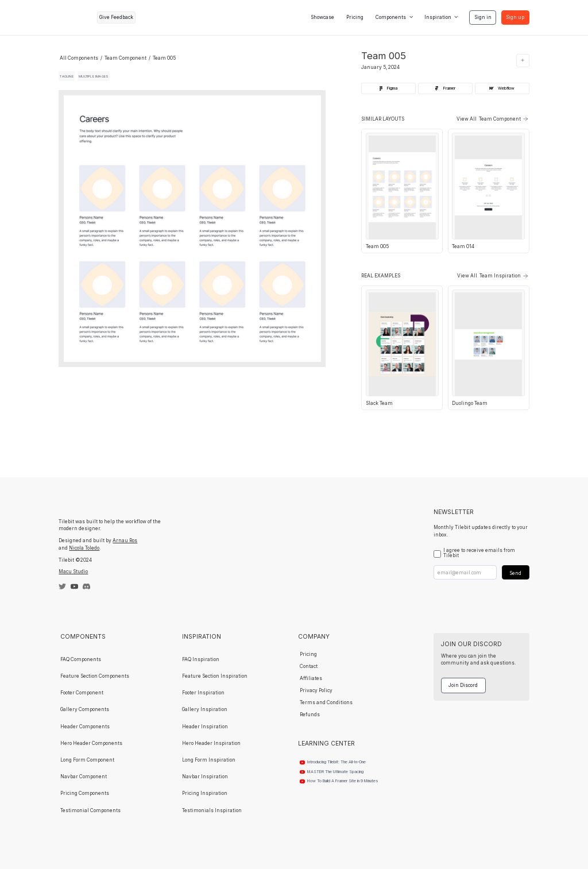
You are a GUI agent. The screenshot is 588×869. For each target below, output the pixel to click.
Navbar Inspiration (205, 777)
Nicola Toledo (84, 548)
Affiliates (311, 678)
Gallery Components (85, 709)
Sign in (483, 17)
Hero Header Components (91, 743)
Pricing (355, 17)
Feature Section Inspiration (215, 676)
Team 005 (164, 58)
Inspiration (438, 17)
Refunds (310, 714)
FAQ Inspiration (201, 659)
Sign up (515, 17)
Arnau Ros (125, 540)
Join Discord (463, 685)
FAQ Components (81, 659)
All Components (79, 58)
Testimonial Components (90, 810)
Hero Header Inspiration (211, 743)
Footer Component (82, 693)
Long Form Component (87, 760)
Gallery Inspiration (205, 709)
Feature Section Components (95, 676)
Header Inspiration (205, 727)
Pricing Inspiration (205, 793)
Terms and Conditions (326, 702)
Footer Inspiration (203, 693)
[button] (394, 18)
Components (391, 17)
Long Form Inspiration (209, 760)
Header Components (85, 727)
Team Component (125, 58)
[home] (75, 18)
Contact (309, 666)
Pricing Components (85, 793)
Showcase (322, 17)
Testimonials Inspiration (212, 810)
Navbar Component (84, 777)
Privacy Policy (316, 690)
